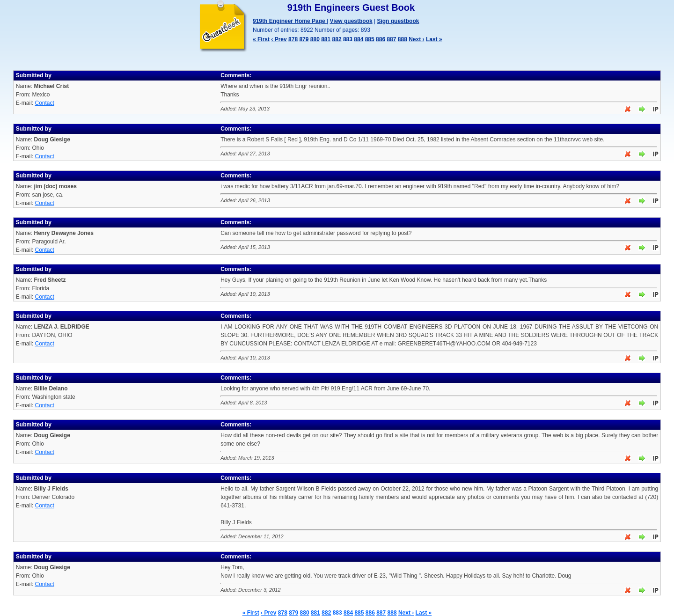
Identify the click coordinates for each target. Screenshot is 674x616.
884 (359, 39)
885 (370, 39)
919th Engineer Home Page (290, 21)
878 (293, 39)
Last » (434, 39)
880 (315, 39)
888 (403, 39)
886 (381, 39)
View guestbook (351, 21)
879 (304, 39)
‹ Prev (279, 39)
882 (337, 39)
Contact (44, 103)
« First (261, 39)
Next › (416, 39)
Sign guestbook (398, 21)
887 (391, 39)
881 (326, 39)
